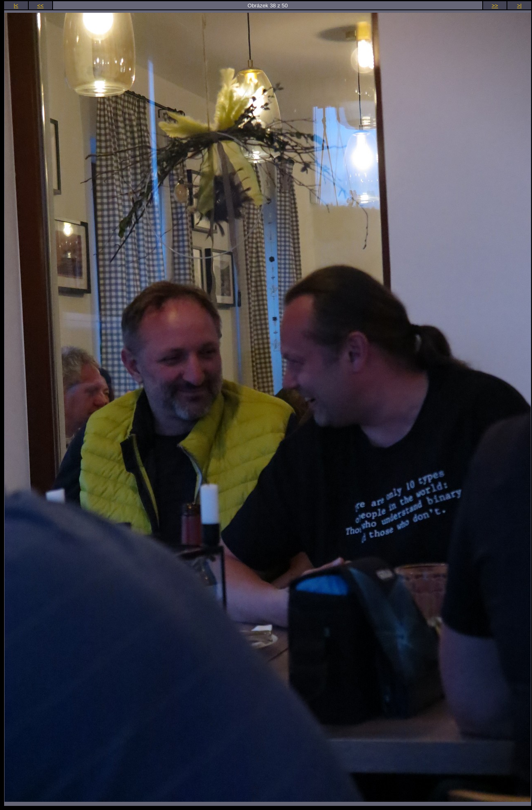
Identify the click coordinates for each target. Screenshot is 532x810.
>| (519, 6)
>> (495, 6)
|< (16, 6)
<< (41, 6)
